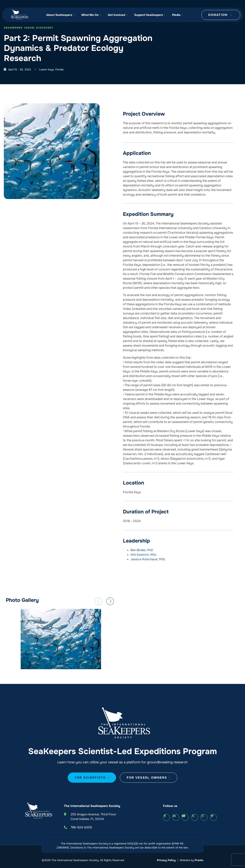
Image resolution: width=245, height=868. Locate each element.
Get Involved (118, 15)
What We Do (91, 15)
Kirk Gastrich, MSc (144, 555)
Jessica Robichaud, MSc (148, 559)
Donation (220, 15)
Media (177, 15)
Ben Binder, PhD (142, 550)
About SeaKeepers (60, 15)
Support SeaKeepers (150, 15)
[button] (99, 601)
